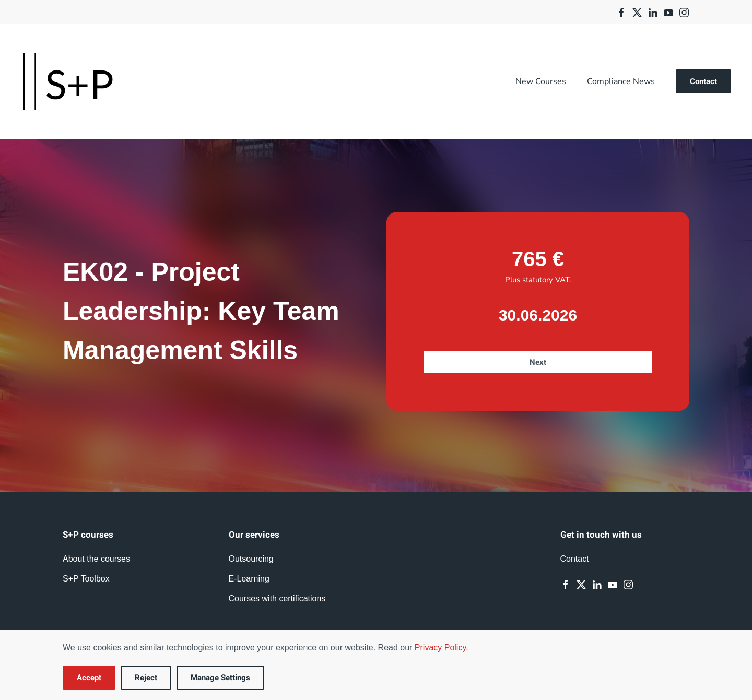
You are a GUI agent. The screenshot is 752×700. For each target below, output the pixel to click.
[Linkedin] (653, 12)
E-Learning (249, 579)
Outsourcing (251, 559)
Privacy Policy (440, 648)
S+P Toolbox (86, 579)
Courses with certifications (277, 598)
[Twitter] (637, 12)
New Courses (541, 81)
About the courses (96, 559)
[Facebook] (621, 12)
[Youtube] (668, 12)
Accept (89, 678)
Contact (703, 81)
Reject (146, 678)
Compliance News (621, 81)
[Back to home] (68, 81)
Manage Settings (220, 678)
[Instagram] (684, 12)
